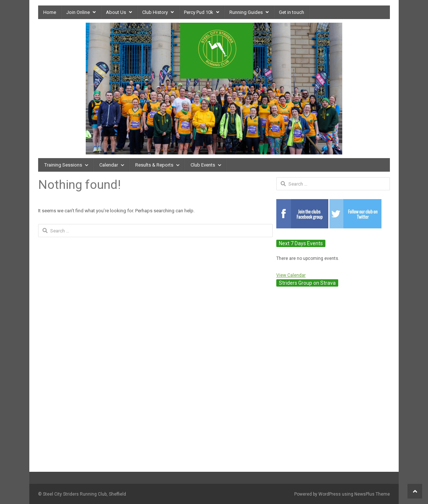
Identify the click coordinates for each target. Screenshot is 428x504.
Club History (155, 12)
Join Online (78, 12)
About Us (116, 12)
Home (50, 12)
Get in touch (292, 12)
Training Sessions (63, 165)
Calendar (109, 165)
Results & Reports (154, 165)
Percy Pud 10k (199, 12)
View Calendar (291, 275)
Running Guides (246, 12)
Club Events (203, 165)
